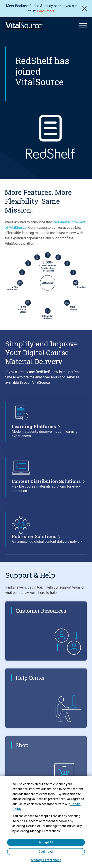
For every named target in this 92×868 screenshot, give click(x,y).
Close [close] (84, 9)
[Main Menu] (83, 25)
